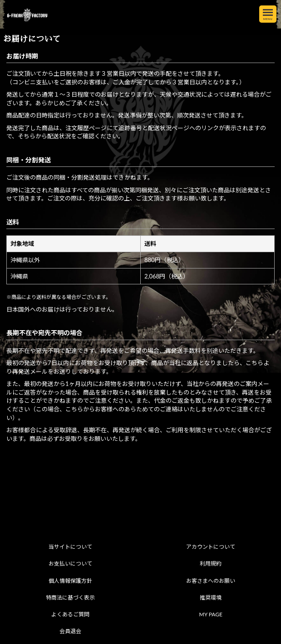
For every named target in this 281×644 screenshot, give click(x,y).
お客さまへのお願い (211, 581)
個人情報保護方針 (70, 581)
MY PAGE (211, 614)
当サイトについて (70, 547)
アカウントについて (211, 547)
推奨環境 (211, 598)
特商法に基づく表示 (70, 598)
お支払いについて (70, 563)
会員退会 (70, 631)
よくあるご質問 (70, 614)
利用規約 (211, 563)
